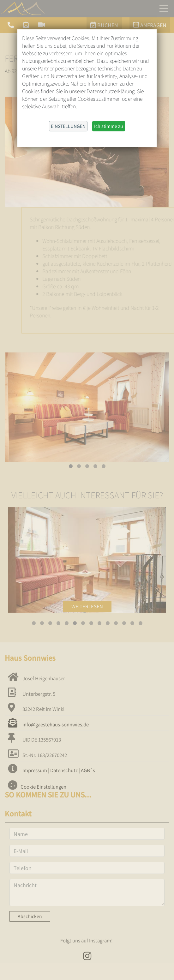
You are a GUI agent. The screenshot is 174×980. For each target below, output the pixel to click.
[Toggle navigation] (164, 8)
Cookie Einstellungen (43, 787)
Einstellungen (68, 126)
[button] (71, 466)
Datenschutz (64, 770)
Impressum (35, 770)
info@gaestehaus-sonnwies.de (48, 724)
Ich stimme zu (109, 126)
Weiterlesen (87, 606)
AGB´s (88, 770)
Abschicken (30, 916)
